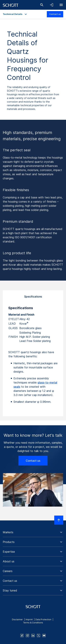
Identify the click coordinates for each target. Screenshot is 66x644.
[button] (33, 532)
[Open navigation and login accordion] (51, 5)
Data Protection (43, 619)
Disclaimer (17, 619)
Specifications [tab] (33, 297)
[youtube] (44, 636)
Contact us (55, 14)
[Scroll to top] (59, 520)
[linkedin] (33, 636)
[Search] (42, 5)
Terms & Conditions (33, 623)
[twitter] (39, 636)
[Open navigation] (61, 5)
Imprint (29, 619)
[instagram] (27, 636)
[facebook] (22, 636)
